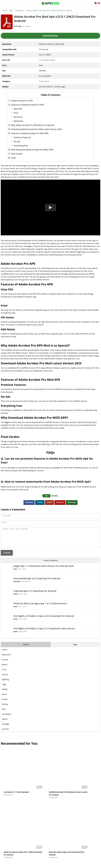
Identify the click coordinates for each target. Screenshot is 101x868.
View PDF (24, 109)
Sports (5, 722)
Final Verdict (23, 154)
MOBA (5, 692)
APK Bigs (22, 26)
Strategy (6, 727)
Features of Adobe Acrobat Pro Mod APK (36, 133)
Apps (12, 10)
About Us (56, 865)
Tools (16, 572)
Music (5, 697)
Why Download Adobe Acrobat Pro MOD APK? (39, 150)
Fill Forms (24, 117)
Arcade (5, 663)
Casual (5, 678)
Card (4, 673)
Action (16, 597)
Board (5, 668)
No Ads (23, 142)
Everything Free (27, 146)
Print (22, 113)
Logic (5, 687)
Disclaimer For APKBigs (70, 865)
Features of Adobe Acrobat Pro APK (34, 105)
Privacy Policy (85, 865)
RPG (4, 712)
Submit (7, 556)
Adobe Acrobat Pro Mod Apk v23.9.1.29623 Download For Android (49, 10)
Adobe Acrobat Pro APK (28, 101)
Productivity (20, 10)
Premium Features (28, 137)
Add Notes (25, 121)
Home (5, 10)
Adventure (7, 658)
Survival (6, 732)
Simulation (18, 585)
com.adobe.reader (47, 60)
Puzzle (5, 702)
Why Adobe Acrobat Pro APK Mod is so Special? (39, 125)
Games (26, 648)
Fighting (6, 683)
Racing (5, 707)
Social (16, 610)
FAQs (20, 158)
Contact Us (96, 865)
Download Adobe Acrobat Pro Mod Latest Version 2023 (43, 129)
